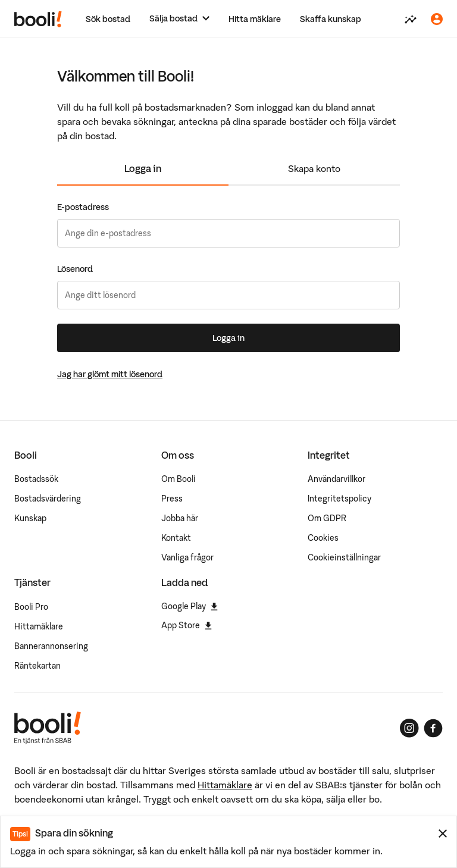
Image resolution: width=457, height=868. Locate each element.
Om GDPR (327, 518)
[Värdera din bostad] (411, 19)
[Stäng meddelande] (443, 833)
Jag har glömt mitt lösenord (110, 374)
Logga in (143, 168)
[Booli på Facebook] (433, 728)
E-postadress (83, 207)
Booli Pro (31, 607)
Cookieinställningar (344, 557)
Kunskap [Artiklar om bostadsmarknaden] (30, 518)
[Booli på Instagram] (409, 728)
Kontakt (176, 538)
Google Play (190, 606)
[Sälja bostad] (179, 19)
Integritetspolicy (339, 499)
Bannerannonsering (51, 646)
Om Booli (179, 479)
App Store (187, 625)
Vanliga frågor (187, 557)
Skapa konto (314, 168)
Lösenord (75, 269)
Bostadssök (36, 479)
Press (172, 499)
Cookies (323, 538)
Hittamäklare (39, 626)
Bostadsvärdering (48, 499)
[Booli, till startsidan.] (38, 19)
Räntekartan (37, 666)
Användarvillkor (337, 479)
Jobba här (180, 518)
